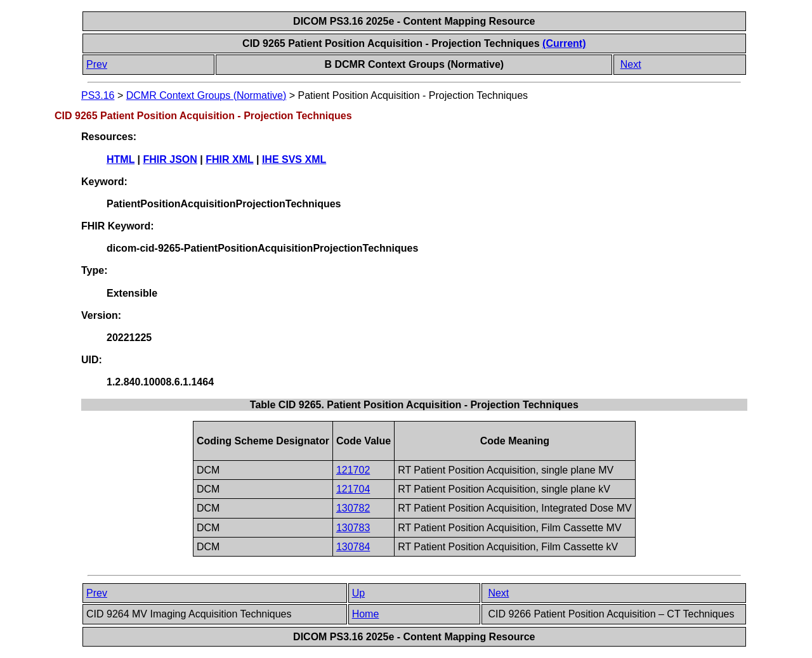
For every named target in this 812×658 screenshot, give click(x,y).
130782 (353, 508)
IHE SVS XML (294, 159)
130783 (353, 528)
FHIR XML (229, 159)
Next (631, 64)
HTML (121, 159)
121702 (353, 470)
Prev (97, 64)
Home (366, 614)
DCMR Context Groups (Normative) (206, 95)
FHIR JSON (170, 159)
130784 (353, 547)
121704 (353, 489)
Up (358, 593)
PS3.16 (98, 95)
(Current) (564, 43)
